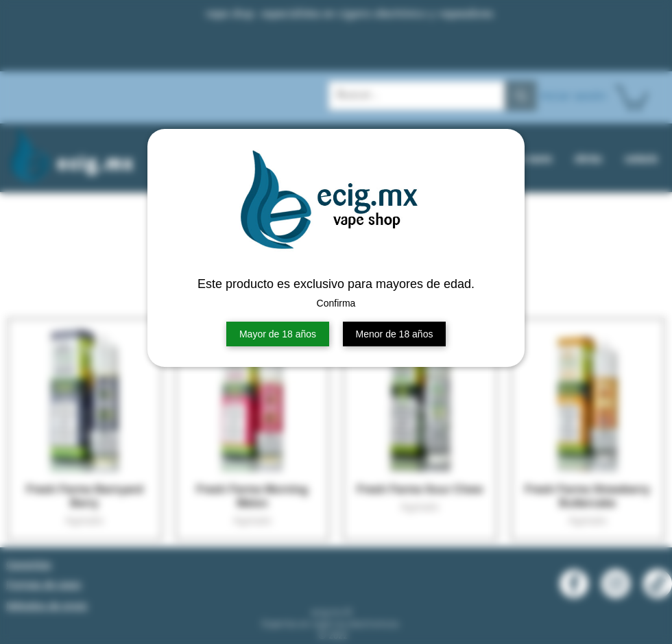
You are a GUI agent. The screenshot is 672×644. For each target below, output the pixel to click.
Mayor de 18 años (278, 334)
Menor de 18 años (395, 334)
